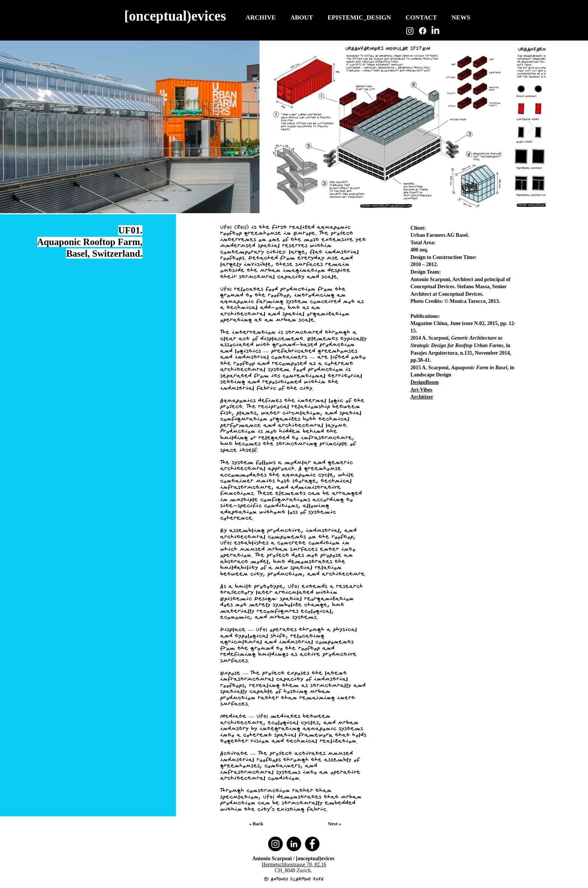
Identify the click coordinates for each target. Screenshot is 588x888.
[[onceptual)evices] (176, 16)
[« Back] (257, 824)
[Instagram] (410, 31)
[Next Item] (531, 127)
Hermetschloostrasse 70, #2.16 (294, 865)
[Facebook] (423, 31)
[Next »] (335, 824)
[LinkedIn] (435, 31)
